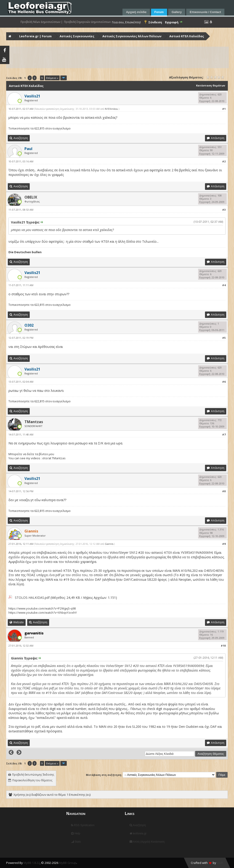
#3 (224, 210)
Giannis (109, 544)
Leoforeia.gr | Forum (35, 36)
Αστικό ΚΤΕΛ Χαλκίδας (187, 36)
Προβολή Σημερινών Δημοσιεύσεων (87, 22)
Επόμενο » (52, 78)
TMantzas (34, 422)
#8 (224, 491)
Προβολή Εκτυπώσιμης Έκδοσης (33, 775)
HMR (220, 863)
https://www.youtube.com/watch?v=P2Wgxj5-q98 (42, 608)
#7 (224, 434)
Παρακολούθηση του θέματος (32, 780)
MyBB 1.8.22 (32, 863)
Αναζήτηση (138, 825)
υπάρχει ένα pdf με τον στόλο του (62, 575)
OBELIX (31, 197)
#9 (224, 544)
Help (76, 833)
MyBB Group (68, 863)
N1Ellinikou (111, 109)
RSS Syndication (83, 825)
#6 (224, 382)
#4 (224, 285)
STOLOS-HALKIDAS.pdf (32, 598)
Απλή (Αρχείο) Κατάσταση (147, 842)
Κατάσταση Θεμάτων (211, 85)
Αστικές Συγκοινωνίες (77, 36)
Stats (76, 842)
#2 (224, 161)
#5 (224, 338)
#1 (224, 109)
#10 (223, 646)
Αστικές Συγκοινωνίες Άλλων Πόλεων (132, 36)
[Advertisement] (117, 57)
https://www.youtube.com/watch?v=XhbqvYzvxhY (43, 613)
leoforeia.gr (138, 833)
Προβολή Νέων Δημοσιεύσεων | (42, 22)
